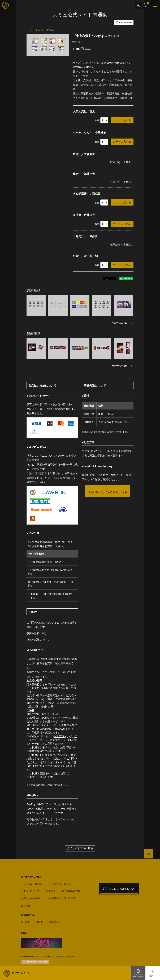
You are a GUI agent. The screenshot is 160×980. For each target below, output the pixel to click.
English (39, 922)
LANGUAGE (124, 22)
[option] (48, 45)
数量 (97, 121)
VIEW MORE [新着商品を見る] (119, 366)
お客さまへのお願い (31, 898)
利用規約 (51, 891)
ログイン (153, 973)
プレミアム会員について (34, 884)
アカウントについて (63, 884)
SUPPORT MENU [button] (31, 877)
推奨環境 (26, 906)
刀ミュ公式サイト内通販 (138, 973)
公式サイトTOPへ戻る (80, 848)
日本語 (25, 922)
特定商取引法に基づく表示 (62, 898)
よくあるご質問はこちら (119, 889)
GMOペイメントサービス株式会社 (54, 725)
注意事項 (59, 736)
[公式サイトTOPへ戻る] (148, 854)
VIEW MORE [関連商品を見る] (119, 323)
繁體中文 (54, 922)
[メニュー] (155, 5)
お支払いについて (30, 891)
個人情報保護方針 (71, 891)
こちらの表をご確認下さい (114, 422)
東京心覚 (76, 42)
